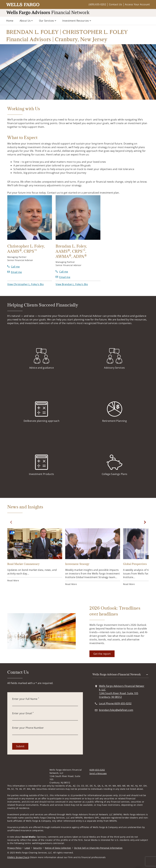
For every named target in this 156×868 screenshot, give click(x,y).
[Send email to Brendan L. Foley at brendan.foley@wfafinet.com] (63, 277)
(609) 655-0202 (97, 4)
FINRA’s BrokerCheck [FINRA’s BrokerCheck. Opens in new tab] (18, 857)
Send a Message (98, 773)
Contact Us (115, 4)
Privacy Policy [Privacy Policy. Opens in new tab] (14, 848)
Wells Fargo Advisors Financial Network (117, 674)
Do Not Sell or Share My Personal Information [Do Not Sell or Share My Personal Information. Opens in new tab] (98, 848)
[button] (26, 284)
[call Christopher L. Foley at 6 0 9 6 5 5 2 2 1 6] (13, 267)
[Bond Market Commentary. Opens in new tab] (35, 555)
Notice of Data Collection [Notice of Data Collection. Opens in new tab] (58, 848)
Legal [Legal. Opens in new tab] (27, 848)
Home (10, 21)
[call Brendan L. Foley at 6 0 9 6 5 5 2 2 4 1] (62, 272)
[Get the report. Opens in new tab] (102, 654)
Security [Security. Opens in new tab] (38, 848)
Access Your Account (137, 4)
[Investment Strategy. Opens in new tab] (93, 557)
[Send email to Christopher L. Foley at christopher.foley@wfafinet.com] (15, 272)
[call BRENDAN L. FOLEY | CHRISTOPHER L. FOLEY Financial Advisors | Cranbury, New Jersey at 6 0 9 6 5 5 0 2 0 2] (115, 703)
